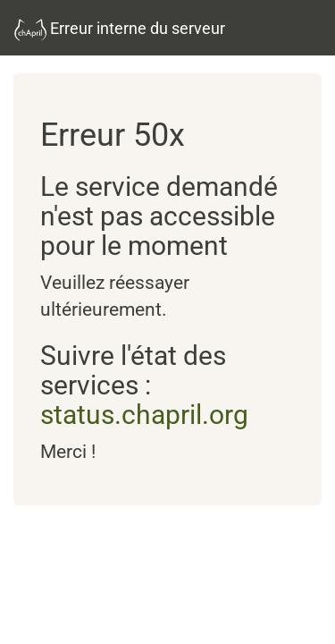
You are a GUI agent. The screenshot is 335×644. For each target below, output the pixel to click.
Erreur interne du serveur (120, 30)
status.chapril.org (144, 415)
